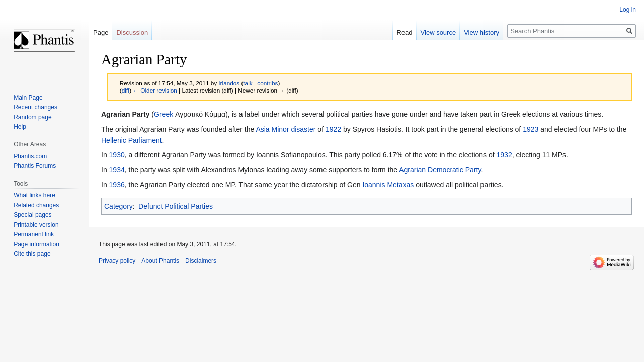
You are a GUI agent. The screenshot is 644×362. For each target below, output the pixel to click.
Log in (628, 10)
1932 (504, 155)
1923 (531, 129)
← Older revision (155, 90)
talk (248, 83)
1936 (117, 185)
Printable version (36, 225)
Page (101, 32)
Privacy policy (117, 261)
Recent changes (35, 107)
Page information (36, 244)
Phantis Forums (35, 166)
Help (20, 127)
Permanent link (34, 234)
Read (405, 32)
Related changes (36, 205)
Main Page (28, 98)
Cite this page (32, 254)
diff (126, 90)
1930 (117, 155)
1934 (117, 170)
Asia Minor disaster (286, 129)
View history (481, 32)
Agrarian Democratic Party (440, 170)
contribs (267, 83)
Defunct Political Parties (176, 206)
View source (438, 32)
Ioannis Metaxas (388, 185)
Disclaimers (201, 261)
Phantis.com (30, 156)
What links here (34, 195)
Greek (164, 114)
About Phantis (160, 261)
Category (118, 206)
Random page (32, 117)
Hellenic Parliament (132, 140)
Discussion (132, 32)
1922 (333, 129)
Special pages (32, 215)
